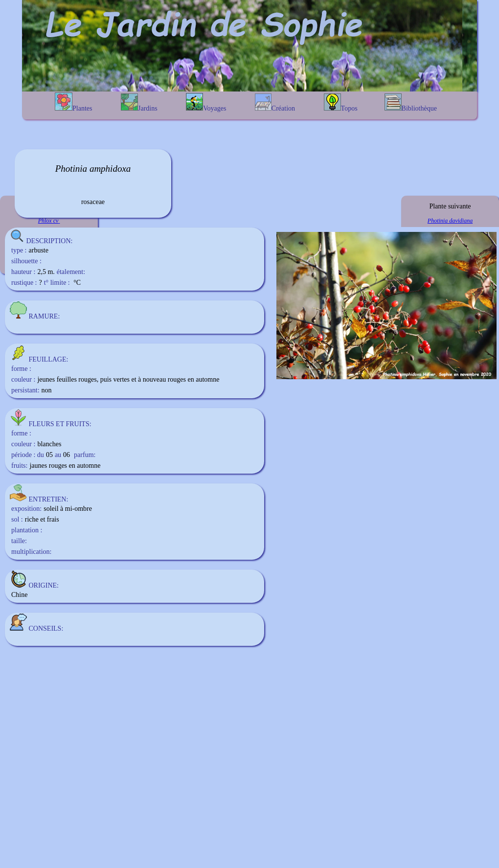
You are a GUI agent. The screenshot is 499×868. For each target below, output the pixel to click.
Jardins (139, 103)
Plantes (73, 102)
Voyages (206, 103)
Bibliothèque (411, 103)
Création (275, 103)
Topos (341, 103)
